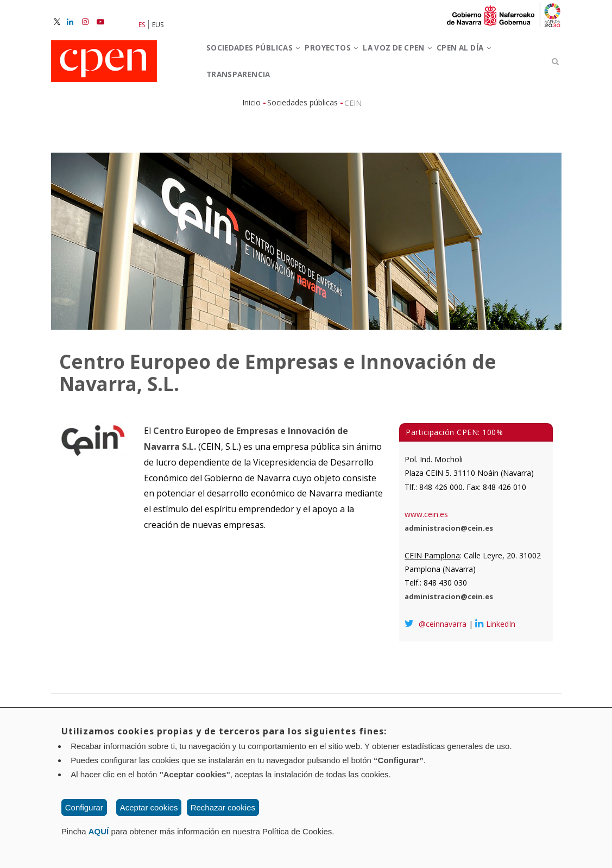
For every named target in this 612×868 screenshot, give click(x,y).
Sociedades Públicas (262, 59)
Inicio (251, 146)
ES (142, 25)
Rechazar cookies (223, 807)
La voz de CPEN (435, 59)
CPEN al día (241, 107)
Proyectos (355, 59)
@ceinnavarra (436, 668)
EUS (158, 25)
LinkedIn (495, 668)
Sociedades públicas (302, 146)
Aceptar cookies (149, 807)
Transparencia (318, 107)
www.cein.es (426, 558)
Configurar (84, 807)
